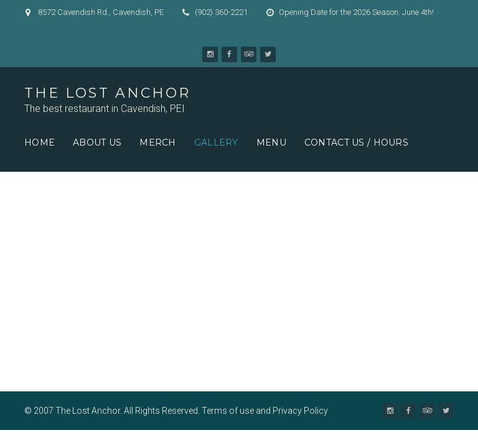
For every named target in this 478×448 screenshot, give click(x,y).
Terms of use (228, 411)
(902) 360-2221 (221, 12)
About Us (97, 142)
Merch (157, 142)
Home (40, 142)
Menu (271, 142)
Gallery (216, 142)
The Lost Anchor (107, 93)
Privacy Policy (300, 411)
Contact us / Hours (356, 142)
